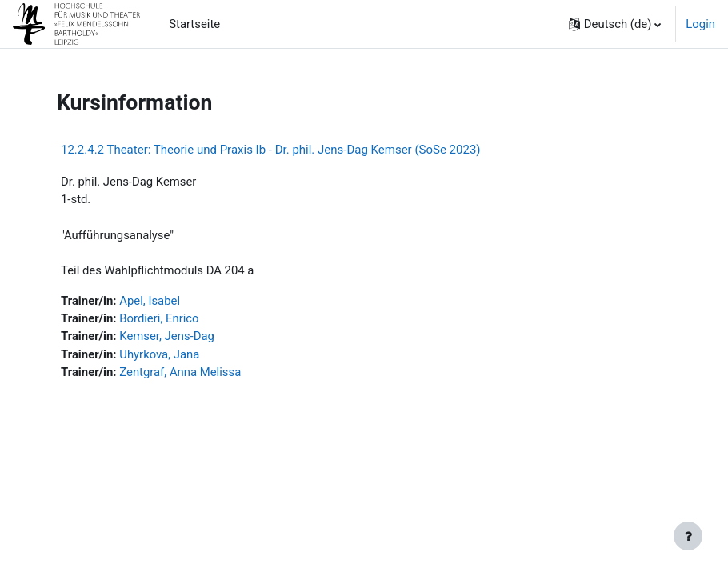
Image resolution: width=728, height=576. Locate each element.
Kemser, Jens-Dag (167, 336)
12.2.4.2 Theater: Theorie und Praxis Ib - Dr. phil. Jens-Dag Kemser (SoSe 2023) (271, 150)
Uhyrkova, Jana (159, 354)
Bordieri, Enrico (159, 318)
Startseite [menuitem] (194, 24)
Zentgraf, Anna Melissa (180, 372)
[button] (615, 24)
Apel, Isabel (150, 301)
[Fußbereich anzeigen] (688, 536)
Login (700, 24)
